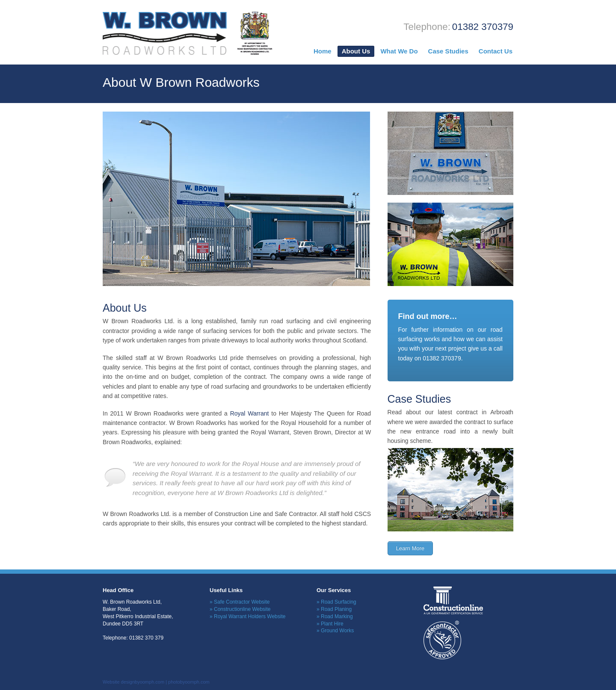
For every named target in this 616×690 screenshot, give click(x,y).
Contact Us (496, 51)
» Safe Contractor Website (240, 602)
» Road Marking (335, 616)
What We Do (399, 51)
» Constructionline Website (240, 609)
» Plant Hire (330, 624)
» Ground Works (335, 631)
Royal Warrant (250, 413)
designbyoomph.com (143, 682)
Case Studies (448, 51)
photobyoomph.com (189, 682)
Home (323, 51)
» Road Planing (334, 609)
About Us (356, 51)
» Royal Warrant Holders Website (247, 616)
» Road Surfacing (336, 602)
